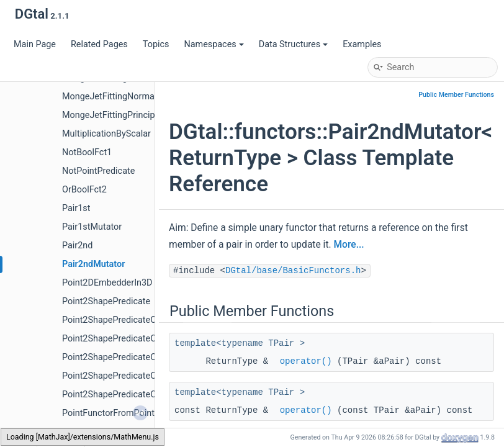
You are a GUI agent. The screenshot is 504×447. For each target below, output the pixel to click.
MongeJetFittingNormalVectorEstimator (142, 97)
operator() (306, 361)
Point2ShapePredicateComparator (130, 320)
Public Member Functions (456, 95)
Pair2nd (77, 246)
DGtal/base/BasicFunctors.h (293, 271)
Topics (156, 44)
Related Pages (99, 44)
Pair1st (76, 208)
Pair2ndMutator (93, 264)
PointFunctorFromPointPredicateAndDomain (151, 413)
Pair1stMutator (92, 227)
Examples (362, 44)
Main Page (35, 44)
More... (349, 245)
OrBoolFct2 (84, 190)
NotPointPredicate (98, 171)
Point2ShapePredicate (106, 301)
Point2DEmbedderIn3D (107, 283)
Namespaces (214, 44)
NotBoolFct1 (87, 152)
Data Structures (293, 44)
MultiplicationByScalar (106, 134)
